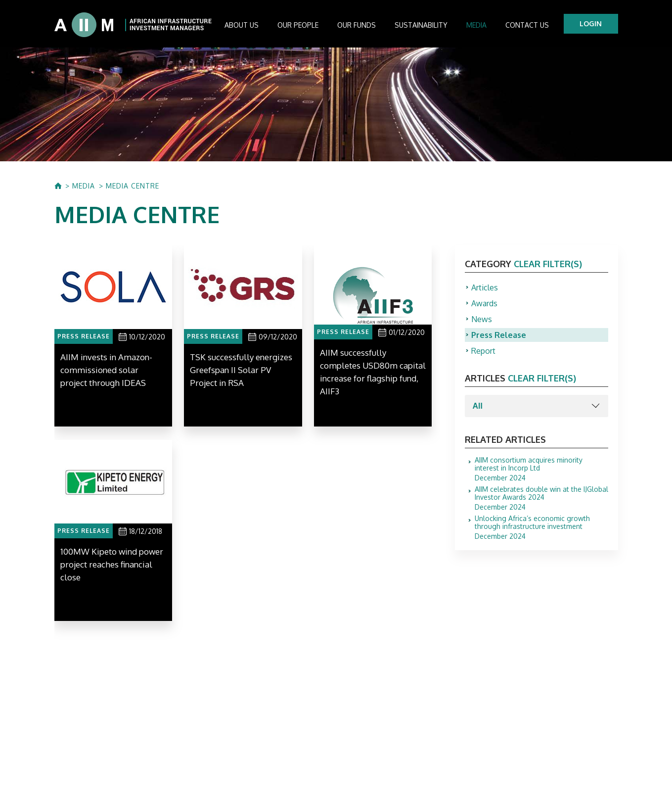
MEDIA (84, 186)
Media (476, 25)
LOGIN (591, 24)
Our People (298, 25)
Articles (485, 287)
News (482, 319)
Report (483, 351)
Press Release (499, 335)
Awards (484, 303)
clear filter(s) (548, 264)
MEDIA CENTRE (133, 186)
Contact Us (527, 25)
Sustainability (421, 25)
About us (242, 25)
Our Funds (357, 25)
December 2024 (541, 469)
